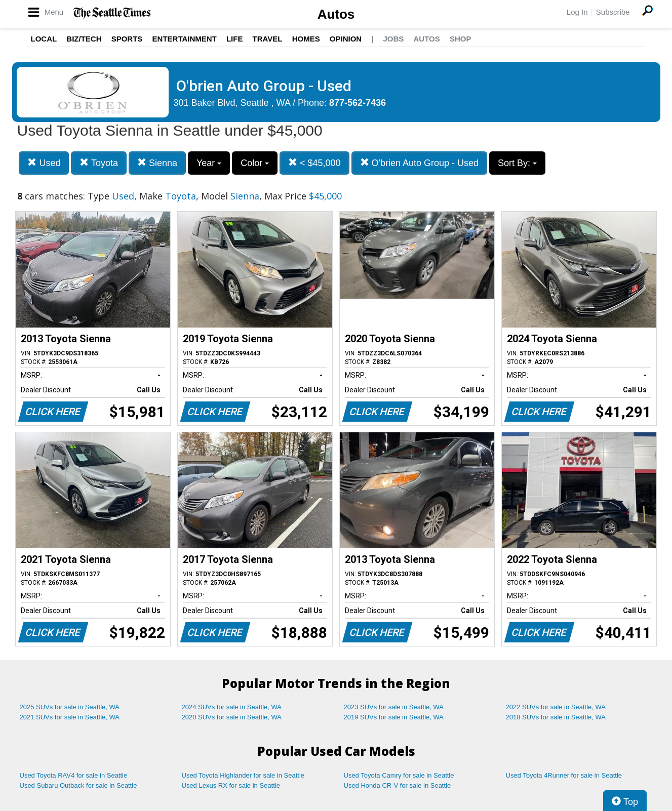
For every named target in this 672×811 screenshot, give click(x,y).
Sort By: (517, 163)
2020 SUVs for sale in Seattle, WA (232, 717)
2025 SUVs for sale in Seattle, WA (70, 707)
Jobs (393, 39)
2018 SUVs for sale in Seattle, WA (556, 717)
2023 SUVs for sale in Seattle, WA (394, 707)
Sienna (157, 163)
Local (44, 39)
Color (255, 163)
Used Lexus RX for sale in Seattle (231, 785)
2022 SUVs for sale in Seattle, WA (556, 707)
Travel (268, 39)
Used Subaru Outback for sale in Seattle (78, 785)
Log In (577, 12)
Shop (461, 39)
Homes (306, 39)
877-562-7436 (358, 103)
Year (209, 163)
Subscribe (613, 12)
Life (235, 39)
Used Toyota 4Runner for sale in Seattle (564, 775)
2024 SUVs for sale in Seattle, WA (232, 707)
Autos (336, 14)
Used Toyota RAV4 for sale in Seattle (74, 775)
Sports (127, 39)
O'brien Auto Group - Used (420, 163)
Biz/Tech (84, 39)
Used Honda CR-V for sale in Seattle (398, 785)
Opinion (346, 39)
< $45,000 (314, 163)
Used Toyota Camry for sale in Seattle (399, 775)
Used (44, 163)
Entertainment (185, 39)
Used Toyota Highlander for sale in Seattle (243, 775)
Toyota (99, 163)
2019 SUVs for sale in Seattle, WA (394, 717)
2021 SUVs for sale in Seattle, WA (70, 717)
